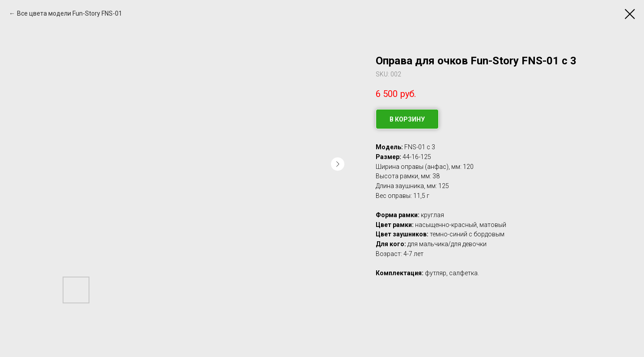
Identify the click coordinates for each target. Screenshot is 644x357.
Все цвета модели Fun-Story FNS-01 (70, 13)
